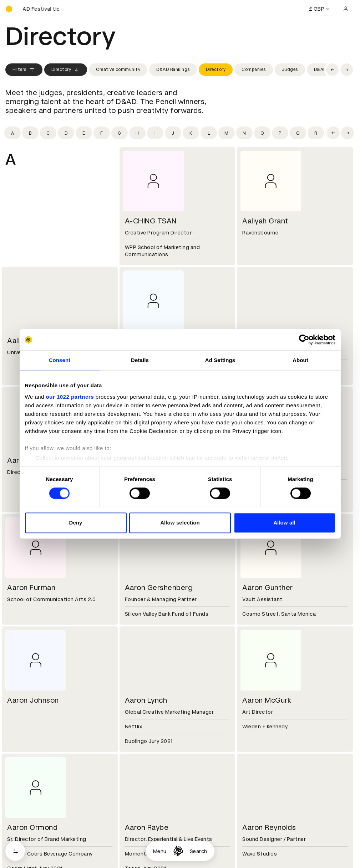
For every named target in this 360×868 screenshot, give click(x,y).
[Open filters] (15, 851)
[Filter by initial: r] (316, 133)
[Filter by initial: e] (84, 133)
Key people (19, 811)
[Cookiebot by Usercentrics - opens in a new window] (304, 340)
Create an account (264, 862)
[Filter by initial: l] (209, 133)
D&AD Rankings (173, 69)
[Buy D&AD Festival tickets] (41, 9)
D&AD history (22, 802)
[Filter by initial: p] (280, 133)
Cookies (133, 862)
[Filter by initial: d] (66, 133)
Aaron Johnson (33, 700)
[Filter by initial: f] (102, 133)
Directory (66, 70)
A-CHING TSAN (151, 221)
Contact (251, 802)
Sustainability (23, 820)
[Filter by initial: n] (244, 133)
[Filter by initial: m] (227, 133)
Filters (24, 70)
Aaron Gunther (268, 588)
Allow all (284, 523)
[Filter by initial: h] (137, 133)
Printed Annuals (26, 862)
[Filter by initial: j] (173, 133)
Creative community (118, 69)
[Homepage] (178, 851)
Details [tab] (140, 360)
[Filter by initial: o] (262, 133)
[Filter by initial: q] (298, 133)
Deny (75, 523)
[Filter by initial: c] (48, 133)
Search (199, 851)
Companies (254, 69)
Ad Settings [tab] (220, 360)
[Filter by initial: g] (120, 133)
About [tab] (300, 360)
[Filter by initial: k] (191, 133)
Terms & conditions (148, 853)
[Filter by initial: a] (12, 133)
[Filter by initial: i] (155, 133)
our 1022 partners (70, 397)
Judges (290, 69)
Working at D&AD (144, 802)
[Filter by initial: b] (30, 133)
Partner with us (142, 811)
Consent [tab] (60, 360)
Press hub (253, 811)
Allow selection (180, 523)
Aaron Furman (31, 588)
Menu (160, 851)
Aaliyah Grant (265, 221)
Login (247, 853)
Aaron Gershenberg (159, 588)
